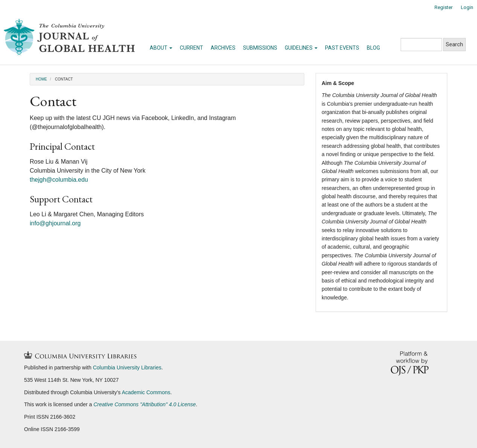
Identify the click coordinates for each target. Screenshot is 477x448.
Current (191, 48)
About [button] (161, 48)
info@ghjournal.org (55, 223)
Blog (373, 48)
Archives (223, 48)
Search (454, 44)
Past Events (342, 48)
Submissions (260, 48)
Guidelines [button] (301, 48)
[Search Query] (421, 45)
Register (444, 7)
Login (467, 7)
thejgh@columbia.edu (59, 180)
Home (41, 79)
